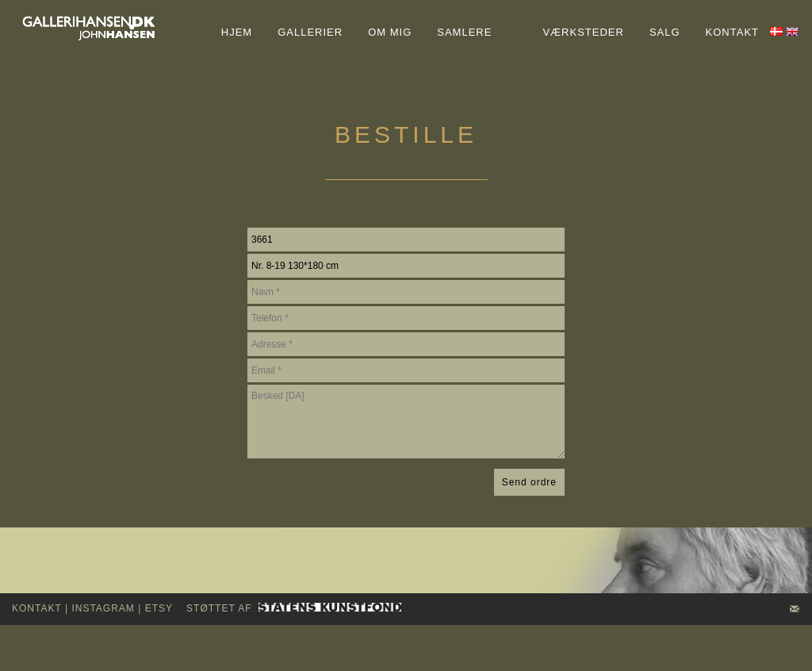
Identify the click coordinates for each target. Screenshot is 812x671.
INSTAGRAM (103, 608)
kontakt (37, 608)
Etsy (159, 608)
